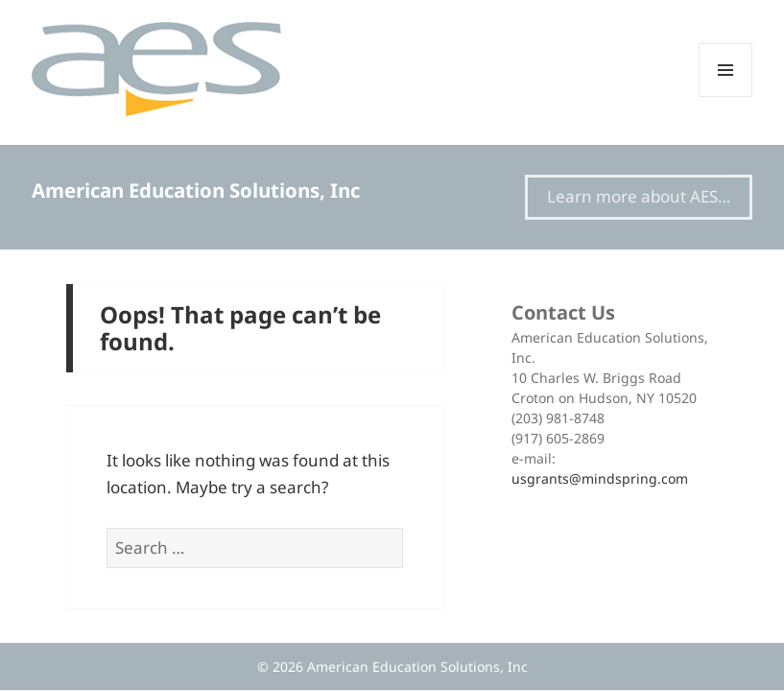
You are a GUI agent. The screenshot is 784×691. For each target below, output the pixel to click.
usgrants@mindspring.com (600, 478)
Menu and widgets (726, 96)
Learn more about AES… (639, 196)
